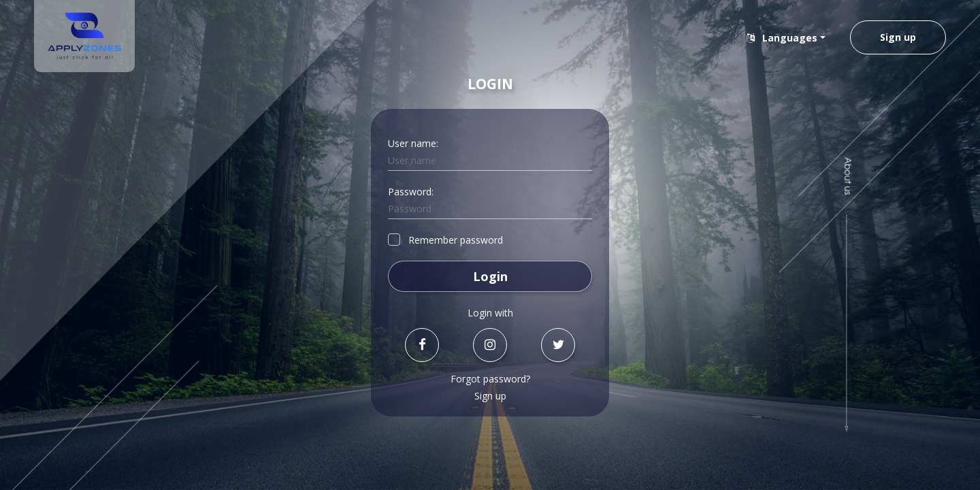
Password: (411, 192)
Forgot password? (490, 379)
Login (490, 276)
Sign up (898, 37)
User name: (413, 143)
